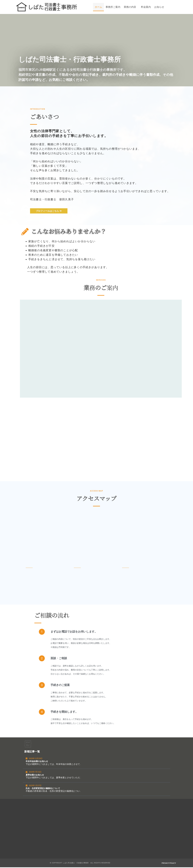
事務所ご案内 (113, 7)
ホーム (98, 7)
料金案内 (146, 7)
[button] (131, 7)
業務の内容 (130, 7)
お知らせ (159, 7)
